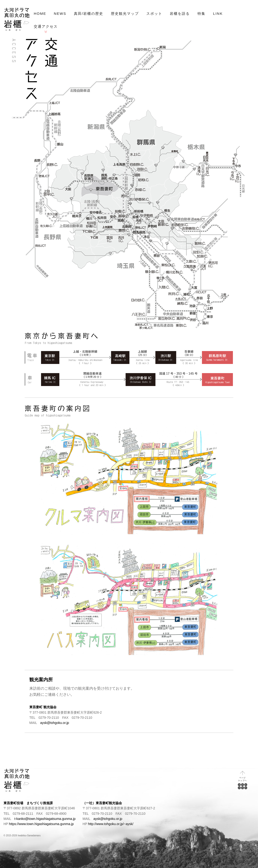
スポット (154, 13)
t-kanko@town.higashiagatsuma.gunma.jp (45, 819)
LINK (218, 13)
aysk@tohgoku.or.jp (55, 723)
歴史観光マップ (125, 13)
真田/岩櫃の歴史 (89, 13)
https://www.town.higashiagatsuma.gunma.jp (41, 824)
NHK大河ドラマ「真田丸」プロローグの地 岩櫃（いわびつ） (17, 19)
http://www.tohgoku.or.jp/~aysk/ (111, 824)
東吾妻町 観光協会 (43, 707)
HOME (40, 13)
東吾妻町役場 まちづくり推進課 (28, 803)
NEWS (60, 13)
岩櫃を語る (180, 13)
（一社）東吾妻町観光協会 (102, 803)
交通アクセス (46, 26)
